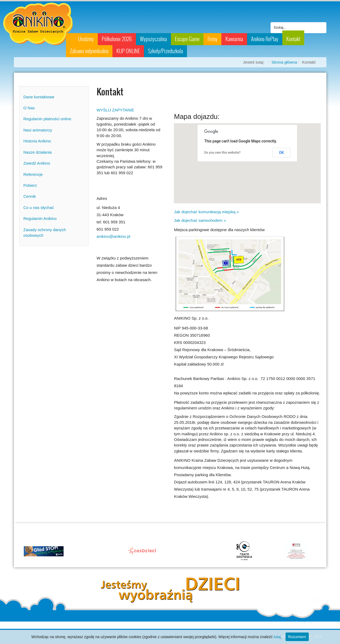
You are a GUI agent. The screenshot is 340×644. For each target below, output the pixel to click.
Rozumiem (297, 637)
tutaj (277, 637)
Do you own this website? (222, 153)
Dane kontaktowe (39, 97)
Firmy (212, 39)
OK (281, 153)
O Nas (29, 108)
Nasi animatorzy (38, 130)
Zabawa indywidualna (89, 51)
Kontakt (293, 39)
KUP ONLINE (128, 51)
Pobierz (30, 185)
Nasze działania (38, 152)
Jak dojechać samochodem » (200, 220)
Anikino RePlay (265, 39)
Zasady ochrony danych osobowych (45, 232)
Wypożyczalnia (153, 39)
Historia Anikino (37, 141)
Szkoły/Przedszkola (165, 51)
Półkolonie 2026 (117, 39)
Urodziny (86, 39)
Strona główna (284, 62)
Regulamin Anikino (40, 218)
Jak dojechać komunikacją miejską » (206, 212)
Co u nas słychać (39, 207)
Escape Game (187, 39)
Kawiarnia (234, 39)
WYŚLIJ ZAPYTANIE (116, 110)
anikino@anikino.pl (114, 236)
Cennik (30, 196)
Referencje (33, 174)
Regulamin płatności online (47, 119)
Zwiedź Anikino (37, 163)
